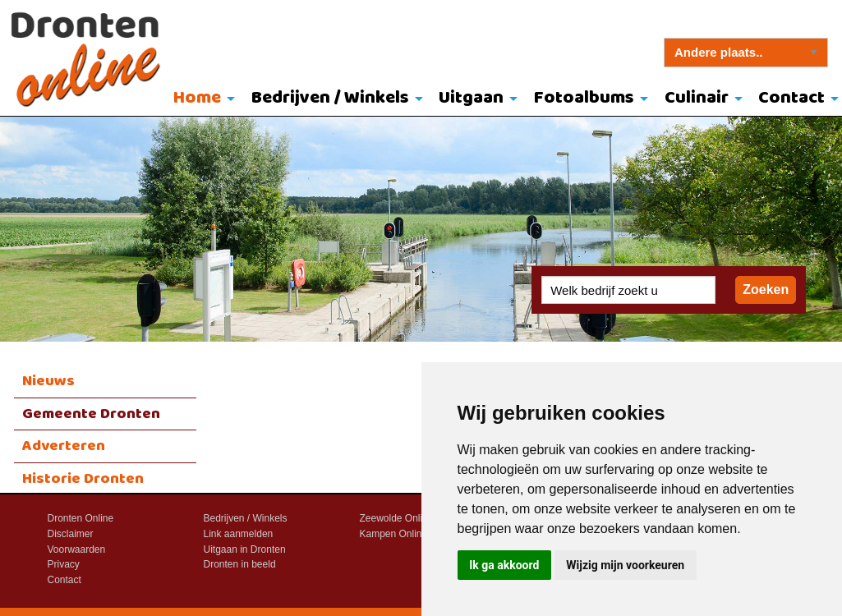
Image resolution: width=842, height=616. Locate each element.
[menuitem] (200, 99)
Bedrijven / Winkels (330, 98)
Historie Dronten (83, 479)
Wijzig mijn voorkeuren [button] (625, 565)
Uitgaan (471, 98)
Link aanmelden (239, 534)
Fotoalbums (584, 98)
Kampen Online (394, 534)
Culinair (697, 98)
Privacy (64, 564)
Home (197, 98)
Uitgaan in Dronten (245, 549)
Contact (64, 580)
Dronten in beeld (240, 564)
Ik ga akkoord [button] (504, 565)
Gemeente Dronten (91, 414)
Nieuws (48, 381)
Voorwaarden (77, 549)
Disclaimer (71, 534)
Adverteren (64, 446)
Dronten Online (81, 518)
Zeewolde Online (397, 518)
